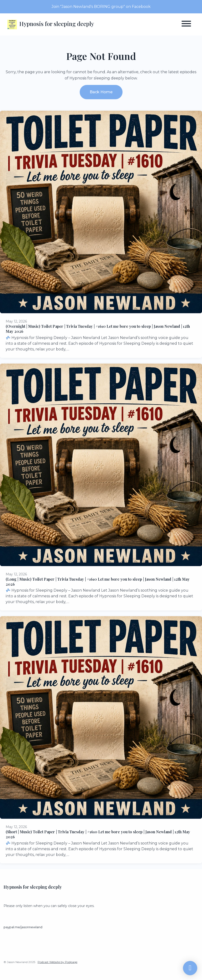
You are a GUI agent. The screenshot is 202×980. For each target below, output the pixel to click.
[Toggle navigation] (186, 24)
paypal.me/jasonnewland (23, 927)
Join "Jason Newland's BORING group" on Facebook (101, 7)
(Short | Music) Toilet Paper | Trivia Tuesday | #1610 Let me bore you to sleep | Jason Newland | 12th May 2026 (98, 834)
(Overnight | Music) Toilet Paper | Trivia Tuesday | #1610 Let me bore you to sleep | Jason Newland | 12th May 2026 (98, 329)
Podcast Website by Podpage (57, 962)
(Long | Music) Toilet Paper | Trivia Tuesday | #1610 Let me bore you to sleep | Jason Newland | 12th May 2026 (98, 582)
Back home (101, 92)
